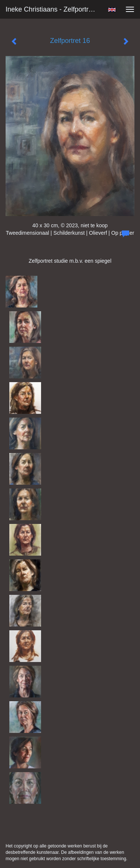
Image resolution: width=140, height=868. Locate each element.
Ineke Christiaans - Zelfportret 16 (54, 9)
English (112, 10)
